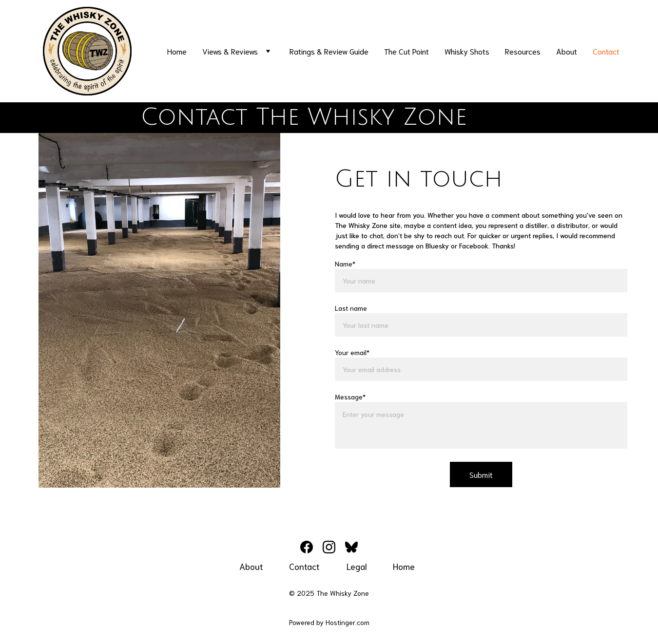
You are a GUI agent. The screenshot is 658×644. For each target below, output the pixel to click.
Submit (481, 474)
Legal (357, 566)
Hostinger (340, 622)
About (567, 51)
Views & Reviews (230, 51)
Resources (523, 51)
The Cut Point (406, 51)
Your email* (352, 352)
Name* (345, 264)
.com (362, 622)
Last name (351, 308)
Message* (350, 397)
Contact (606, 51)
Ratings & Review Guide (329, 51)
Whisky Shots (467, 51)
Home (177, 51)
